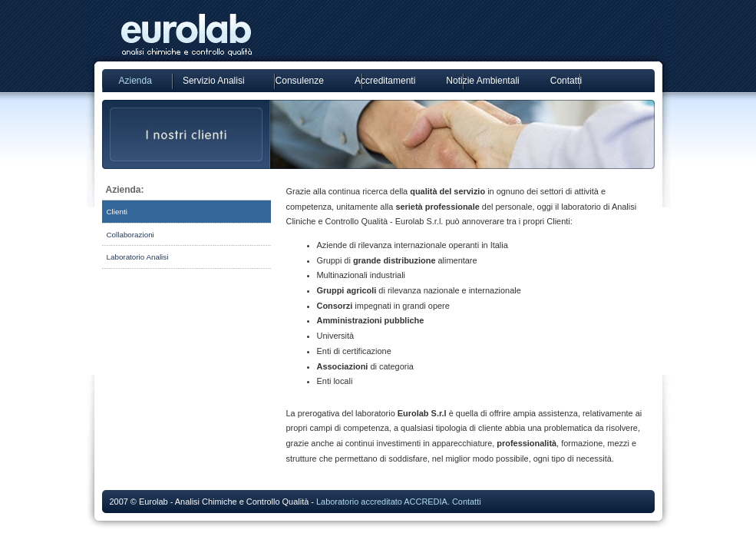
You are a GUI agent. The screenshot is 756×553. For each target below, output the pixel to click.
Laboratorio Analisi (138, 257)
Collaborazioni (130, 235)
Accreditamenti (385, 81)
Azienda (135, 81)
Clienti (117, 212)
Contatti (566, 81)
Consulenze (300, 81)
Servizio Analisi (214, 81)
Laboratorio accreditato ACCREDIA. (383, 502)
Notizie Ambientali (482, 81)
